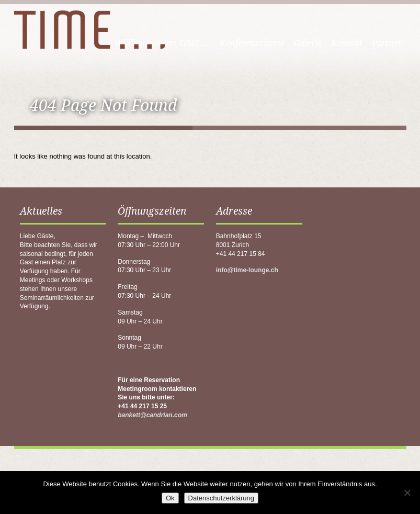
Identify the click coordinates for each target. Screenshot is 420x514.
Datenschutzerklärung (221, 498)
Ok (170, 498)
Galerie (308, 43)
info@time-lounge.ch (247, 270)
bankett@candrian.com (152, 415)
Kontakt (347, 43)
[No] (407, 493)
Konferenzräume (252, 43)
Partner (387, 43)
